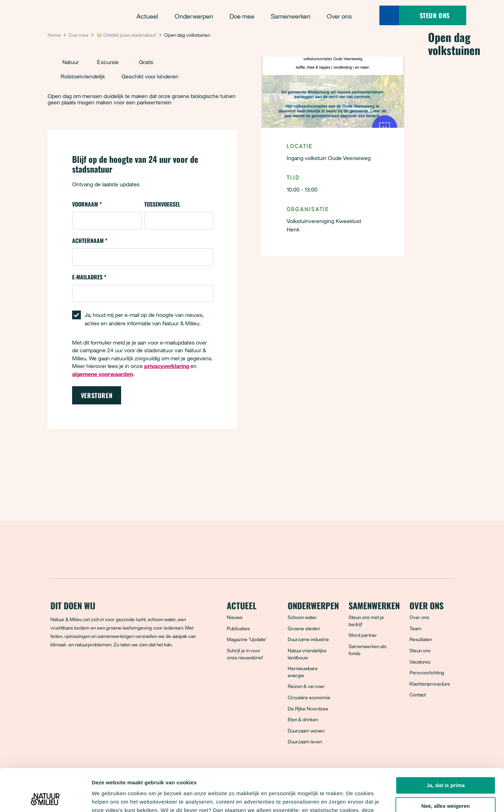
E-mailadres (89, 277)
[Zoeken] (389, 15)
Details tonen (108, 798)
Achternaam (90, 241)
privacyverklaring (314, 779)
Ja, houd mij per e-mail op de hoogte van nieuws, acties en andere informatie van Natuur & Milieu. (144, 319)
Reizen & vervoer (306, 686)
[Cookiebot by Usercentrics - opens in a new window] (45, 798)
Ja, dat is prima (445, 746)
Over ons (419, 617)
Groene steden (304, 628)
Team (415, 628)
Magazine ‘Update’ (247, 639)
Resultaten (421, 639)
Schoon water (302, 617)
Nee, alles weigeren (446, 766)
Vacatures (420, 662)
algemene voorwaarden (103, 374)
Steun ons (420, 650)
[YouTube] (118, 670)
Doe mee (79, 35)
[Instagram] (87, 670)
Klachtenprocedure (430, 684)
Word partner (363, 635)
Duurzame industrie (308, 639)
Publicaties (238, 628)
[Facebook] (56, 670)
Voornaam (87, 204)
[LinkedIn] (103, 670)
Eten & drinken (303, 719)
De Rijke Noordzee (308, 709)
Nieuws (235, 617)
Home (54, 35)
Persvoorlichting (427, 672)
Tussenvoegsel (162, 204)
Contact (418, 695)
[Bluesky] (72, 670)
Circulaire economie (309, 697)
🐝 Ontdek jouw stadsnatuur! (126, 35)
